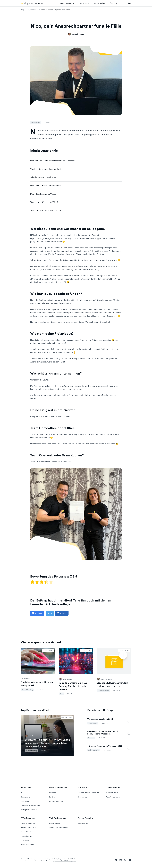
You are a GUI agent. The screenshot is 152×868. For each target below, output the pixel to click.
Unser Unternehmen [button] (58, 787)
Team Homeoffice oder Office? (76, 202)
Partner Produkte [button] (86, 818)
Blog (22, 10)
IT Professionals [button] (28, 818)
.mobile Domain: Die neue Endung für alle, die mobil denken (73, 686)
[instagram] (121, 860)
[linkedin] (116, 860)
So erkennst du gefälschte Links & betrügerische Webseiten (103, 733)
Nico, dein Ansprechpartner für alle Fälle (56, 10)
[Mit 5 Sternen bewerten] (51, 582)
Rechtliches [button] (26, 787)
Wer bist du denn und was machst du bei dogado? (76, 161)
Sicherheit (91, 738)
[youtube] (130, 860)
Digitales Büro (93, 723)
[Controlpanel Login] (129, 3)
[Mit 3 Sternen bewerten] (42, 582)
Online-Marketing (31, 751)
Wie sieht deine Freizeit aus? (76, 177)
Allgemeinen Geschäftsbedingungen (64, 861)
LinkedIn (62, 613)
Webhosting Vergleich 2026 (100, 719)
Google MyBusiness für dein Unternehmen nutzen (112, 684)
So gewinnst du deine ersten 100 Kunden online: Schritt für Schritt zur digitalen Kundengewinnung (47, 743)
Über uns (113, 3)
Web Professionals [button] (58, 818)
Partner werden (85, 3)
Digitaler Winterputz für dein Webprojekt (37, 684)
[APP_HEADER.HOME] (32, 3)
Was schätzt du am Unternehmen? (76, 186)
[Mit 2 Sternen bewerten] (37, 582)
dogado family (33, 10)
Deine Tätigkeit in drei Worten (76, 194)
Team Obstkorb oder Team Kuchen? (76, 210)
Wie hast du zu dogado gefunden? (76, 169)
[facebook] (125, 860)
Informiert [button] (82, 787)
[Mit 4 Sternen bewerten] (47, 582)
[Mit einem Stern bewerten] (33, 582)
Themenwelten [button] (113, 787)
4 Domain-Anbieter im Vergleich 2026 (105, 746)
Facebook (37, 613)
